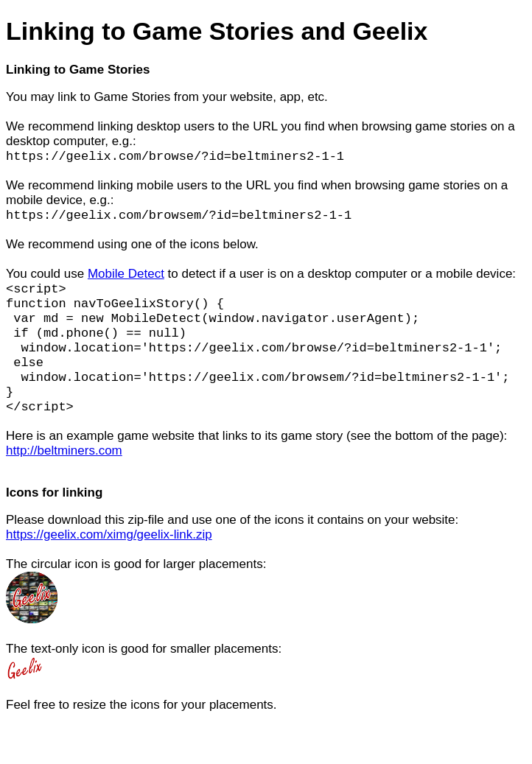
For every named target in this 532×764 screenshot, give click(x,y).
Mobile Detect (126, 278)
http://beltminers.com (64, 475)
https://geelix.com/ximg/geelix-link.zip (109, 559)
